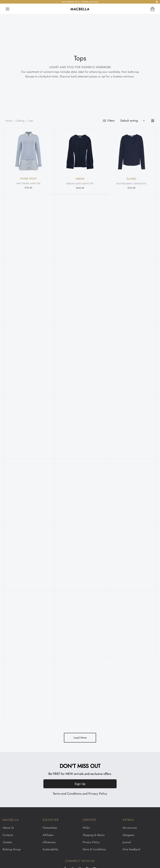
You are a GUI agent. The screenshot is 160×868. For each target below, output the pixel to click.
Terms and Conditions (67, 794)
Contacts (8, 835)
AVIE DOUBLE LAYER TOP (28, 183)
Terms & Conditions (94, 849)
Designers (128, 835)
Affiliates (48, 835)
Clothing (20, 121)
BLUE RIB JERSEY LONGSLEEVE (132, 184)
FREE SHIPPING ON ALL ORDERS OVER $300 (80, 2)
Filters (109, 121)
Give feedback (131, 849)
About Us (8, 828)
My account (130, 828)
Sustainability (50, 849)
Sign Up (80, 784)
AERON (80, 179)
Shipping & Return (94, 835)
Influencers (49, 842)
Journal (127, 842)
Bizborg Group (12, 849)
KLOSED (132, 179)
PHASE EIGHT (28, 179)
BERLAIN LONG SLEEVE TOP (80, 184)
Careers (7, 842)
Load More (80, 738)
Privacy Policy (98, 794)
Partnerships (50, 828)
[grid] (153, 121)
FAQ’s (86, 828)
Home (9, 121)
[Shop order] (132, 121)
